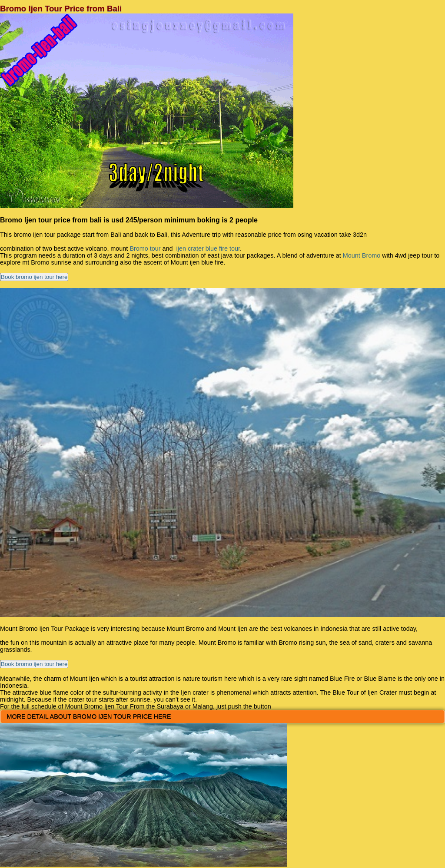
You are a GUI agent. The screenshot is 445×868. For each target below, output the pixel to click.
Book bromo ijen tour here (34, 277)
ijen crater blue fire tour (207, 248)
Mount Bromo (362, 255)
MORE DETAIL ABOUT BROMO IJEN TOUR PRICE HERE (89, 716)
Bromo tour (145, 248)
